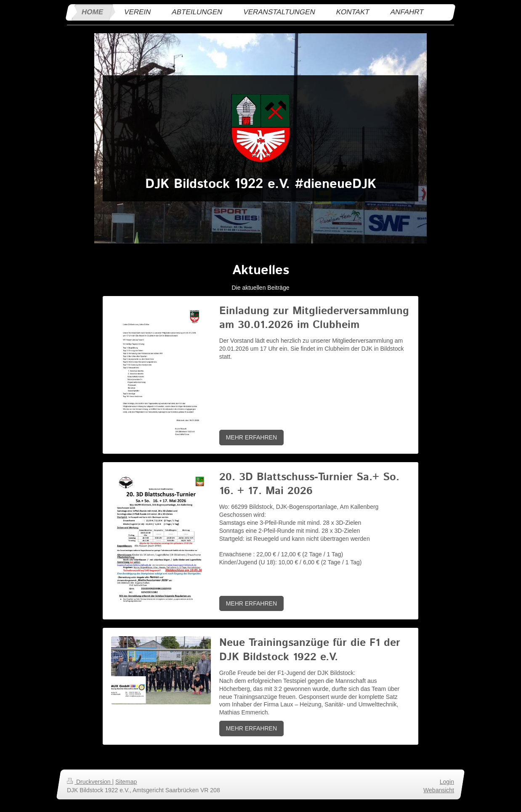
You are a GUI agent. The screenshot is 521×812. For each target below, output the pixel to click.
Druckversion (89, 782)
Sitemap (126, 782)
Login (447, 782)
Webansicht (439, 790)
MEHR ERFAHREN (251, 437)
